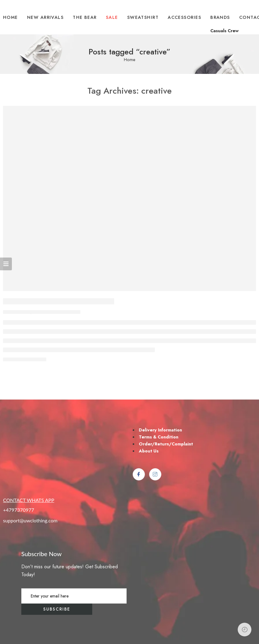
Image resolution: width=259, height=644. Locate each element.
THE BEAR (85, 17)
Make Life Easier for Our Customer (59, 301)
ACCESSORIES (184, 17)
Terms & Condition (159, 437)
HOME (10, 17)
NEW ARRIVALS (45, 17)
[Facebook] (139, 474)
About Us (149, 451)
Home (130, 60)
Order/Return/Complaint (166, 444)
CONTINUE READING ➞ (25, 360)
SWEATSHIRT (143, 17)
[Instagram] (155, 474)
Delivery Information (160, 430)
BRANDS (220, 17)
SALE (112, 17)
